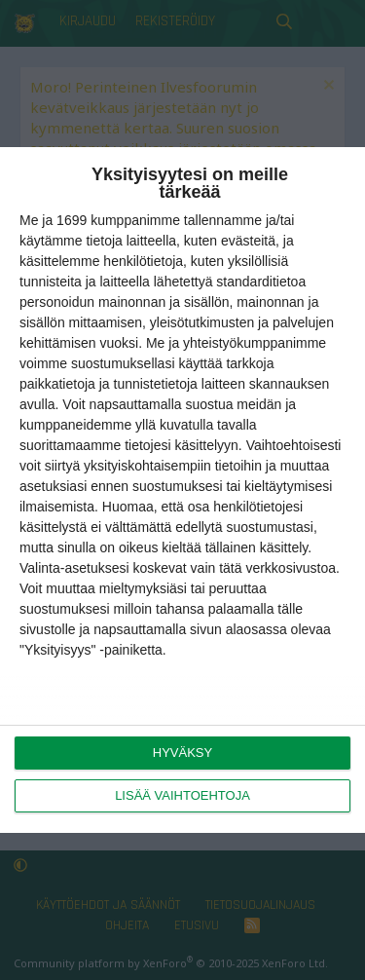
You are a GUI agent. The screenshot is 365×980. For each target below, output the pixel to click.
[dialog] (182, 490)
